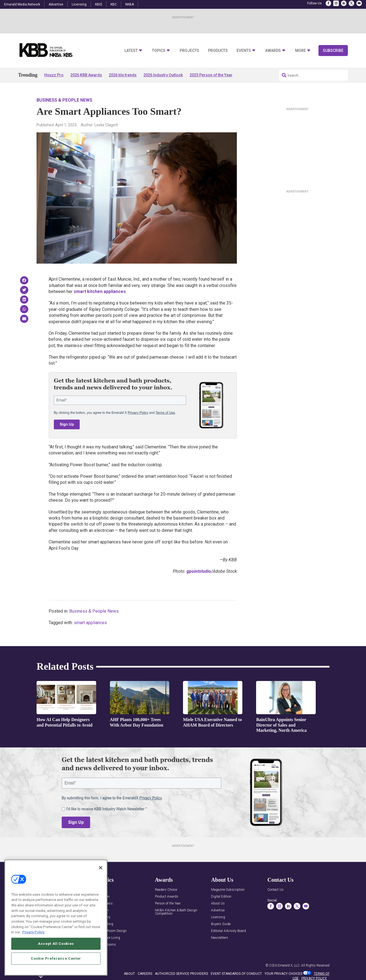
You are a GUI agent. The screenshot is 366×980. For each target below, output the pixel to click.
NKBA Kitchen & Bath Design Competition (176, 912)
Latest (131, 51)
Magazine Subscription (228, 890)
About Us (218, 904)
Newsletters (220, 938)
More (300, 51)
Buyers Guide (221, 924)
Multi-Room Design (113, 931)
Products (218, 51)
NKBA (130, 4)
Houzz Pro (54, 75)
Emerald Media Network (22, 4)
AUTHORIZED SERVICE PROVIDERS (181, 974)
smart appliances (90, 623)
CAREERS (145, 974)
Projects (189, 51)
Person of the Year (168, 904)
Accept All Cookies (56, 944)
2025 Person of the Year (211, 75)
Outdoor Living (109, 938)
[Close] (101, 868)
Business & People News (64, 100)
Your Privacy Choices (283, 974)
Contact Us (275, 890)
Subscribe (333, 51)
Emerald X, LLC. (289, 965)
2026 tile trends (123, 75)
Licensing (79, 4)
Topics (159, 51)
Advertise (56, 4)
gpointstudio (199, 571)
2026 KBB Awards (86, 75)
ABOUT (129, 974)
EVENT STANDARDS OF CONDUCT (236, 974)
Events (244, 51)
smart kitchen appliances (100, 291)
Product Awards (167, 897)
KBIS (99, 4)
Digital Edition (221, 897)
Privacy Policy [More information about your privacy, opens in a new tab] (33, 932)
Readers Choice (166, 890)
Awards (273, 51)
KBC (114, 4)
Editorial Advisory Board (228, 931)
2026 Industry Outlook (163, 75)
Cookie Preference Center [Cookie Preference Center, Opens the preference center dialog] (56, 958)
